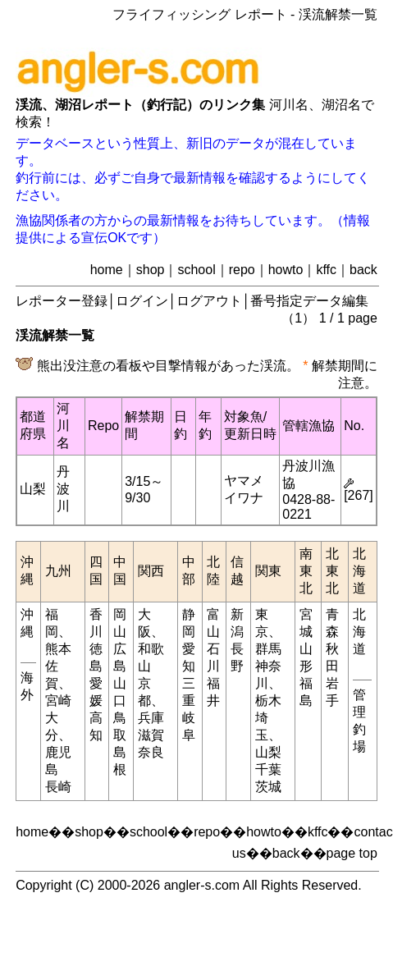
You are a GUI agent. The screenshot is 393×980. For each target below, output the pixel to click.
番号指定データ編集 (309, 301)
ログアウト (209, 301)
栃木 (268, 701)
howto (286, 270)
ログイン (142, 301)
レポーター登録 (62, 301)
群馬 (268, 649)
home (107, 270)
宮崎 (58, 701)
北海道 (359, 632)
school (196, 270)
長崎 (58, 787)
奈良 (151, 752)
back (363, 270)
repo (242, 270)
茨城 (268, 787)
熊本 (58, 649)
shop (151, 270)
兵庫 (151, 718)
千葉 (268, 769)
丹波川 (63, 489)
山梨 (33, 489)
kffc (326, 270)
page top (352, 853)
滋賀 (151, 735)
